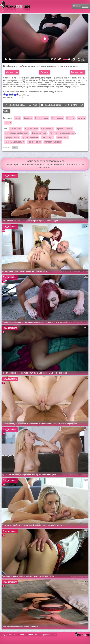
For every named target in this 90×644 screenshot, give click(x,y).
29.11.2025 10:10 (51, 105)
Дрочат (8, 123)
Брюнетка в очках (65, 129)
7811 (33, 105)
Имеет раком (63, 137)
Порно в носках (34, 142)
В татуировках (47, 129)
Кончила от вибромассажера (62, 133)
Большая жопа (41, 118)
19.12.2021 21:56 (15, 105)
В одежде (28, 118)
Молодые (70, 118)
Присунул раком (12, 137)
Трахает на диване (30, 137)
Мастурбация (57, 118)
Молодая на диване (53, 142)
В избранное (77, 72)
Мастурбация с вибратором (17, 133)
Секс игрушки (15, 129)
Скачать (44, 72)
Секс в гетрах (48, 137)
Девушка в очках (39, 133)
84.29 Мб (71, 105)
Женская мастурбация (14, 142)
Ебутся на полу (31, 129)
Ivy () (15, 148)
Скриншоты (12, 72)
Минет (17, 118)
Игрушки (82, 118)
